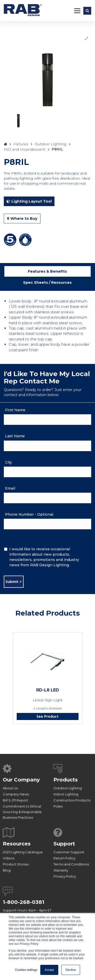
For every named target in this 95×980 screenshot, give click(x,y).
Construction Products (72, 800)
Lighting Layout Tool (29, 201)
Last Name (15, 436)
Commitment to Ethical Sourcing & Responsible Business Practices (22, 812)
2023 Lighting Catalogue (23, 852)
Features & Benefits (47, 271)
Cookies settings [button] (26, 970)
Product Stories (16, 864)
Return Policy (64, 858)
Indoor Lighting (66, 794)
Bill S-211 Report (15, 800)
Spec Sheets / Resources (47, 282)
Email (10, 488)
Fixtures (21, 144)
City (8, 462)
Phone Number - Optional (29, 514)
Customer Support (69, 852)
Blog (7, 870)
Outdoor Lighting (51, 144)
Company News (16, 794)
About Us (10, 788)
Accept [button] (49, 970)
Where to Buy (22, 219)
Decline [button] (71, 970)
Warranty (61, 870)
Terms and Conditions (71, 864)
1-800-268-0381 (24, 902)
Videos (8, 858)
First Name (15, 410)
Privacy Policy (65, 876)
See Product (48, 716)
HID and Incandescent (25, 149)
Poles (58, 806)
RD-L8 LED (48, 690)
